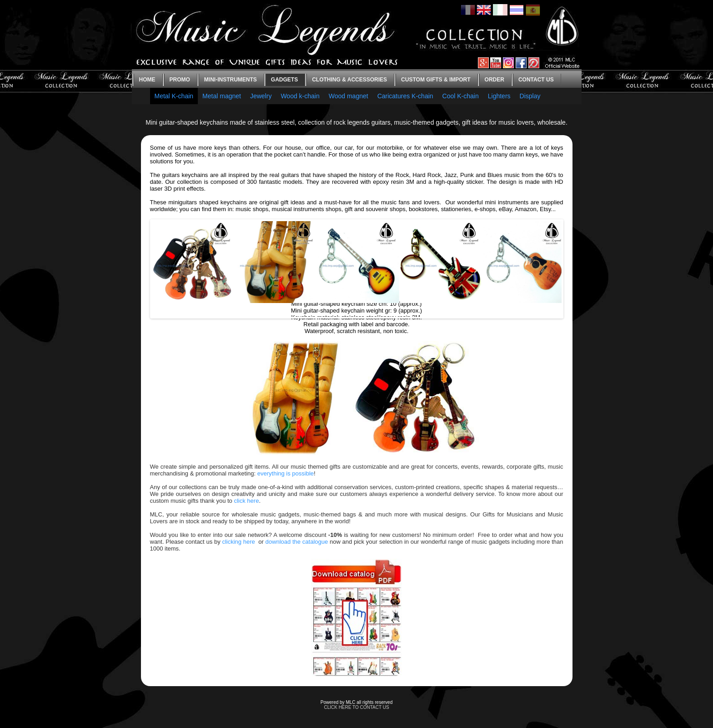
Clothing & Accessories (349, 80)
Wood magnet (349, 96)
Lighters (499, 96)
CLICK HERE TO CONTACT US (356, 707)
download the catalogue (297, 542)
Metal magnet (222, 96)
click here (246, 501)
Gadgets (284, 80)
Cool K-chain (461, 96)
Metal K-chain (174, 96)
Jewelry (261, 96)
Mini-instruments (231, 80)
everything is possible (286, 473)
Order (495, 80)
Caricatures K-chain (405, 96)
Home (147, 80)
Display (530, 96)
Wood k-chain (300, 96)
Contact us (536, 80)
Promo (180, 80)
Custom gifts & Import (436, 80)
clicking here (238, 542)
